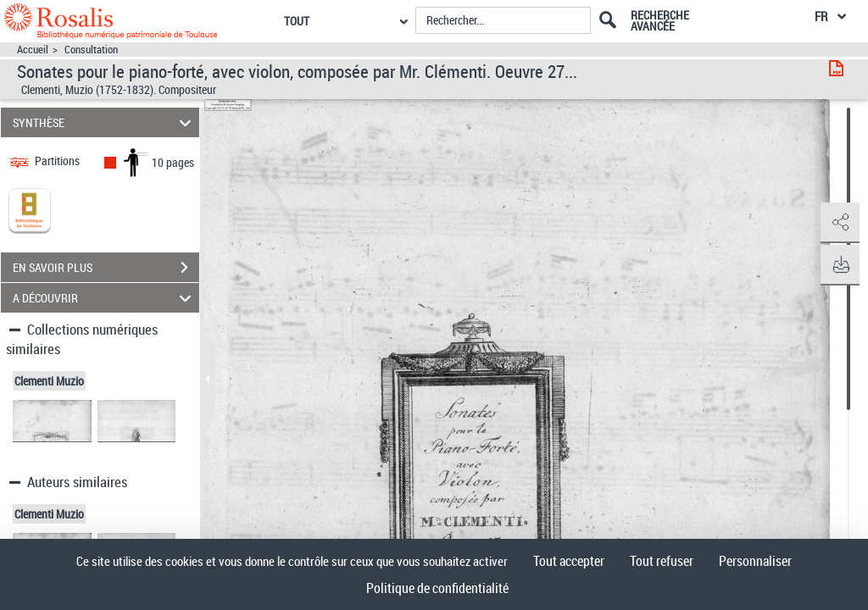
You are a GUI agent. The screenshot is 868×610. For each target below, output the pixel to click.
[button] (838, 223)
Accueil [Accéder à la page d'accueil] (33, 50)
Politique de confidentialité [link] (437, 588)
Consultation (91, 50)
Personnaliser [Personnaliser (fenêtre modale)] (755, 561)
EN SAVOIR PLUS (106, 268)
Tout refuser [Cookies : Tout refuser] (662, 561)
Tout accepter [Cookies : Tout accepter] (569, 561)
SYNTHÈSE (105, 122)
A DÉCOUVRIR (105, 298)
